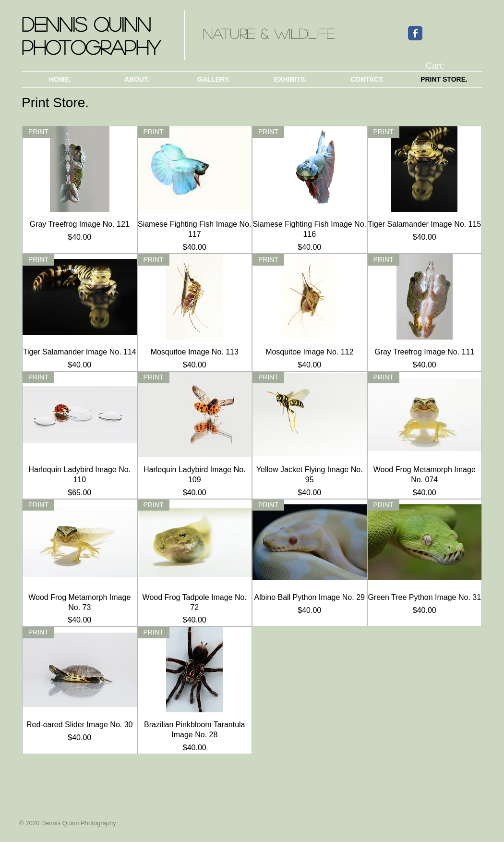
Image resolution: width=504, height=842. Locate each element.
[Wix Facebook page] (415, 33)
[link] (442, 66)
